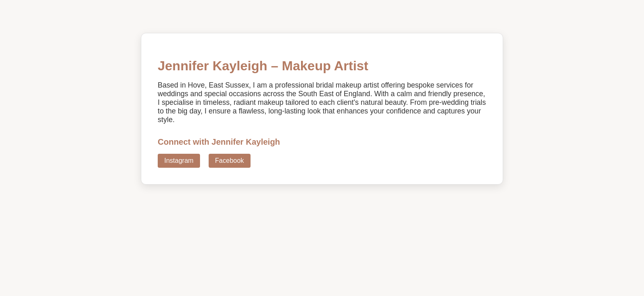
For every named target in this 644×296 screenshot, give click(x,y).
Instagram (179, 161)
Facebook (230, 161)
